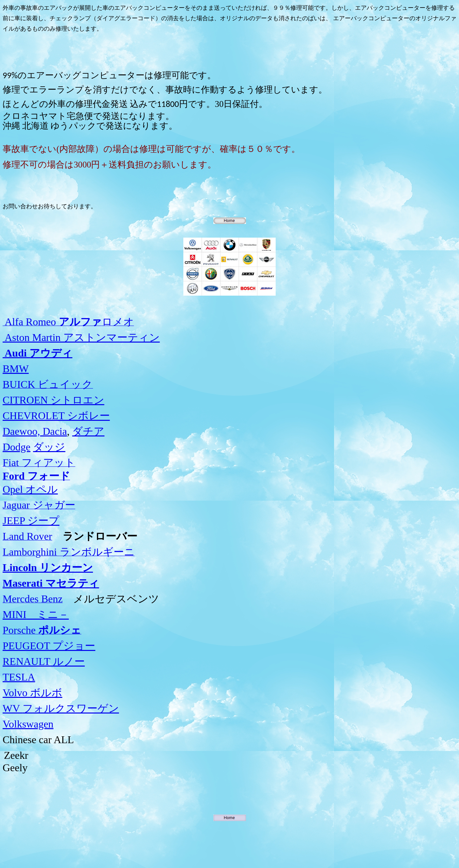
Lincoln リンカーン (48, 567)
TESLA (19, 677)
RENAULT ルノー (44, 661)
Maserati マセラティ (51, 583)
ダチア (88, 431)
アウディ (38, 353)
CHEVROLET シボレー (56, 416)
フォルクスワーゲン (61, 708)
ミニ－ (36, 614)
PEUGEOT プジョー (49, 646)
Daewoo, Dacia (35, 431)
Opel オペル (30, 489)
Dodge (16, 447)
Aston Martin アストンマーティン (81, 337)
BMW (16, 369)
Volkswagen (28, 724)
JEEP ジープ (31, 521)
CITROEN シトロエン (54, 400)
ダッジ (49, 447)
